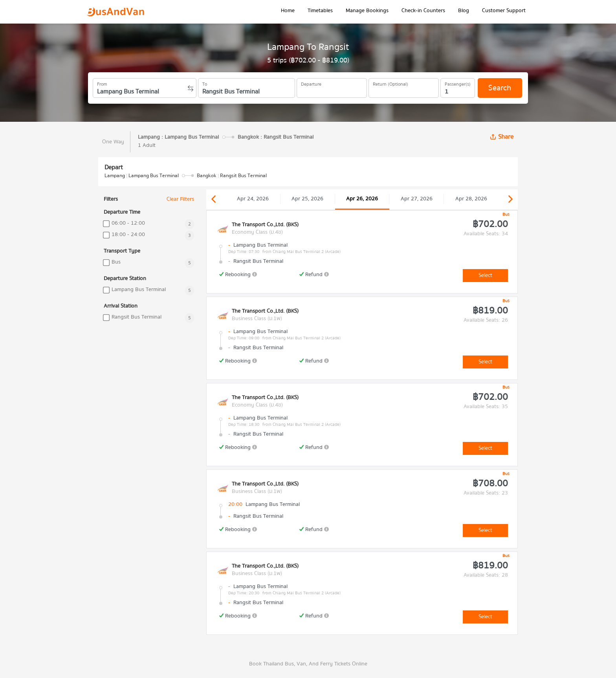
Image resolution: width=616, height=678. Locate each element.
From (102, 83)
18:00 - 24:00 (128, 235)
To (205, 83)
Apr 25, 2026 (307, 199)
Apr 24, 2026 (253, 199)
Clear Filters (180, 199)
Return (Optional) (390, 83)
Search (500, 88)
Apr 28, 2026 (471, 199)
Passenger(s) (458, 83)
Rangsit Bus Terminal (137, 317)
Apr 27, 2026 (417, 199)
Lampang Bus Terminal (139, 290)
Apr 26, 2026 (362, 199)
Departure (311, 83)
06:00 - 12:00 (128, 223)
